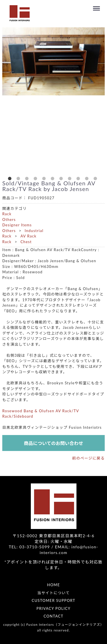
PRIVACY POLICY (53, 608)
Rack (7, 214)
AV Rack (29, 236)
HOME (53, 585)
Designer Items (17, 225)
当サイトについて (53, 593)
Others (9, 220)
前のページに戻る (88, 458)
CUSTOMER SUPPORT (53, 600)
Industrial (34, 231)
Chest (26, 242)
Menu (97, 6)
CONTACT (54, 616)
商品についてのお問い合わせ (54, 443)
